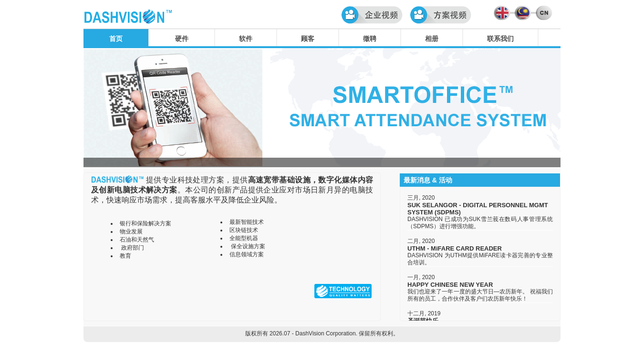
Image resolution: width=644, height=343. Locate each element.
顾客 (308, 39)
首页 (116, 39)
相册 (432, 39)
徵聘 (370, 39)
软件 (246, 39)
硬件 (182, 39)
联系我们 (500, 39)
